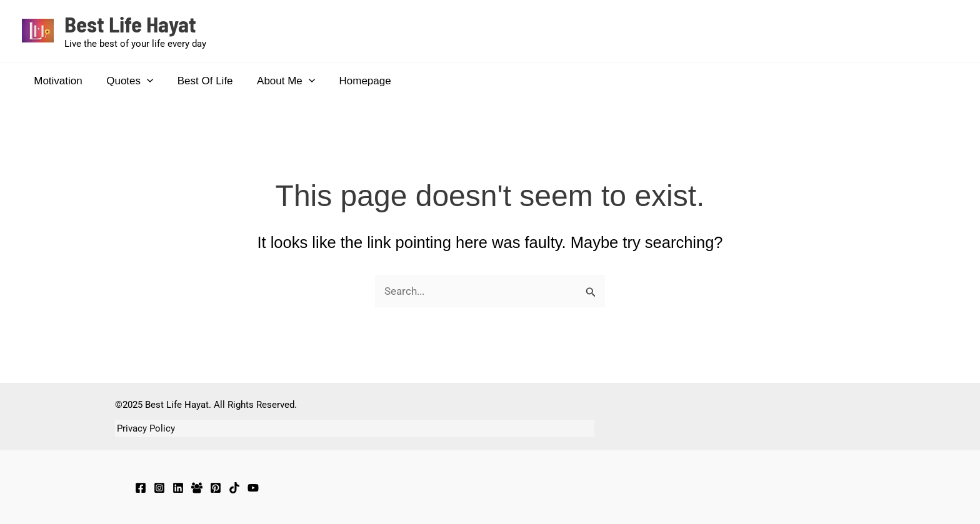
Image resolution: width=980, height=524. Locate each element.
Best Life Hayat (130, 24)
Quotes (125, 81)
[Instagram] (159, 488)
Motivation (57, 81)
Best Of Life (198, 81)
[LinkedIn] (178, 488)
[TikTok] (234, 488)
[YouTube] (253, 488)
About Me (276, 81)
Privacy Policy (144, 428)
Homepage (352, 81)
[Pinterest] (216, 488)
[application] (142, 81)
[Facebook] (141, 488)
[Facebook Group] (197, 488)
